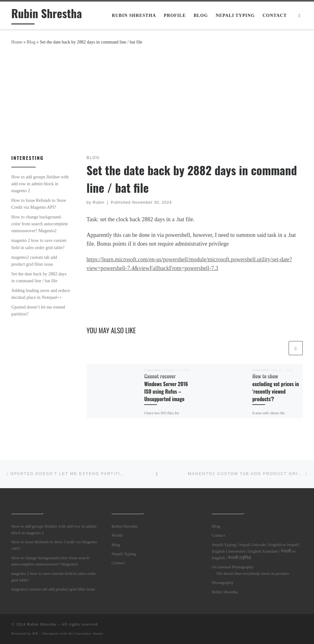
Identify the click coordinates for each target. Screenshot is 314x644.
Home (17, 42)
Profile (117, 535)
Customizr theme (89, 633)
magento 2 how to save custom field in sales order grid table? (39, 244)
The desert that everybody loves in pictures (252, 573)
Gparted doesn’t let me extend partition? (38, 310)
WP (35, 633)
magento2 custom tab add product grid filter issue (34, 261)
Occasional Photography (233, 567)
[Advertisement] (157, 99)
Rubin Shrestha (125, 526)
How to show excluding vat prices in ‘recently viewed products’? (276, 388)
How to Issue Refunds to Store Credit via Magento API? (39, 204)
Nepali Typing (124, 554)
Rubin (99, 202)
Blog (31, 42)
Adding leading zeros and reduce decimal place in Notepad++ (41, 294)
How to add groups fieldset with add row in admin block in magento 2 (40, 184)
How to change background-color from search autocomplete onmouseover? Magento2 (40, 224)
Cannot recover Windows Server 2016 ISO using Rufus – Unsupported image (166, 388)
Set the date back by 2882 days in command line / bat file (39, 277)
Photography (223, 583)
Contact (118, 563)
